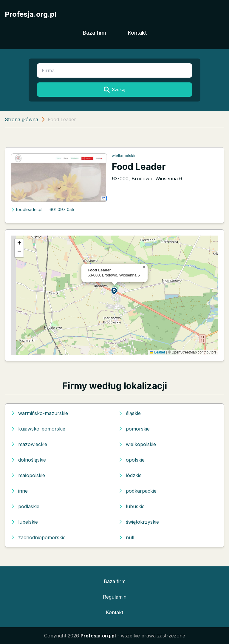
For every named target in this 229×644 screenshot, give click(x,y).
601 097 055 (62, 209)
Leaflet (157, 352)
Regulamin (115, 597)
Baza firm (94, 33)
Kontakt (137, 33)
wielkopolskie (124, 156)
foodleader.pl (27, 209)
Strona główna (21, 119)
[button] (114, 291)
